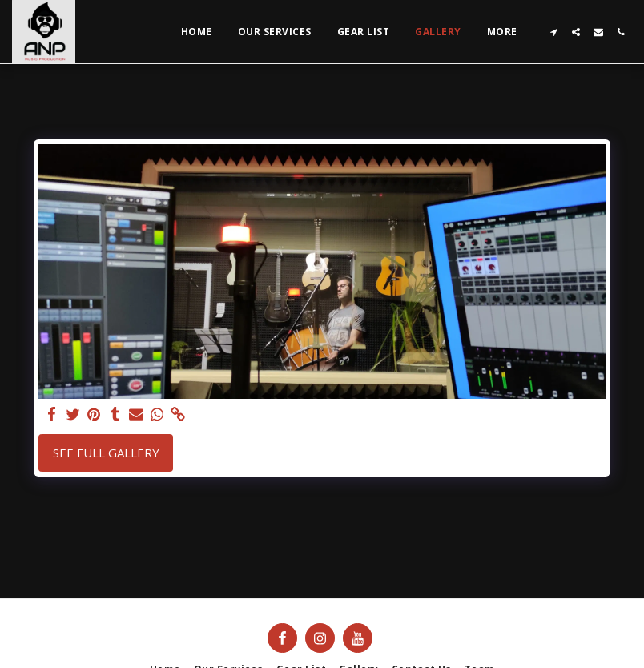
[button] (553, 32)
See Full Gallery (106, 453)
